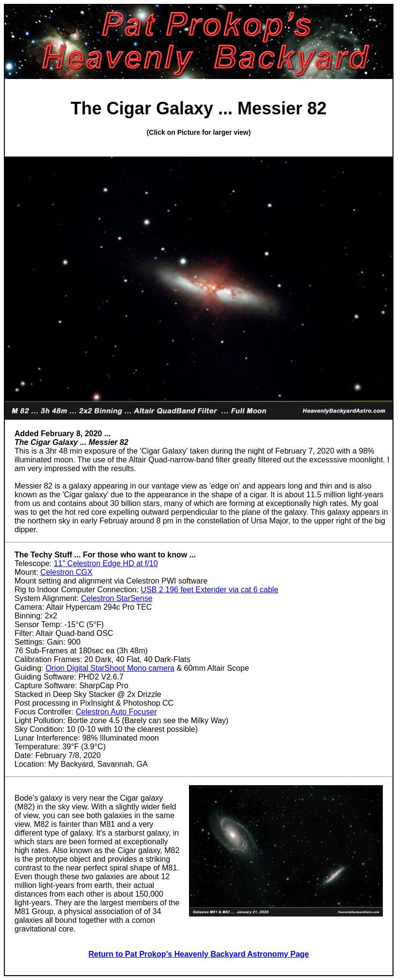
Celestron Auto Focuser (116, 712)
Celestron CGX (66, 572)
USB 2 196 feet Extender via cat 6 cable (210, 590)
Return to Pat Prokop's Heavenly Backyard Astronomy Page (199, 954)
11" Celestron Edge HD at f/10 (106, 563)
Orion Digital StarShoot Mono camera (110, 668)
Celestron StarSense (117, 598)
